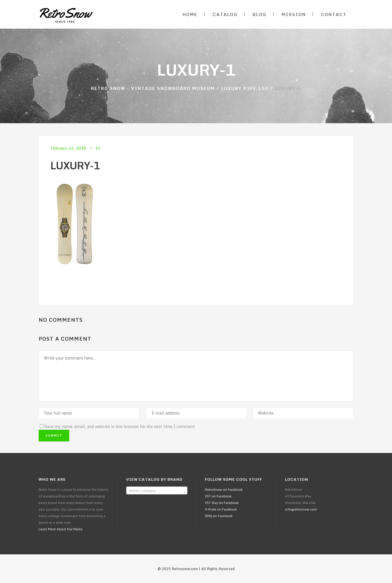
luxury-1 (75, 165)
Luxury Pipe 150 (245, 88)
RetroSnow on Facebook (224, 490)
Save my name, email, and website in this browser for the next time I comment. (120, 426)
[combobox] (157, 490)
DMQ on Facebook (219, 516)
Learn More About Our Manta (61, 529)
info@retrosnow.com (301, 509)
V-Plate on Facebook (221, 509)
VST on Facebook (218, 496)
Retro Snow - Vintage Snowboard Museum (153, 88)
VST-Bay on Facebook (222, 503)
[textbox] (157, 491)
